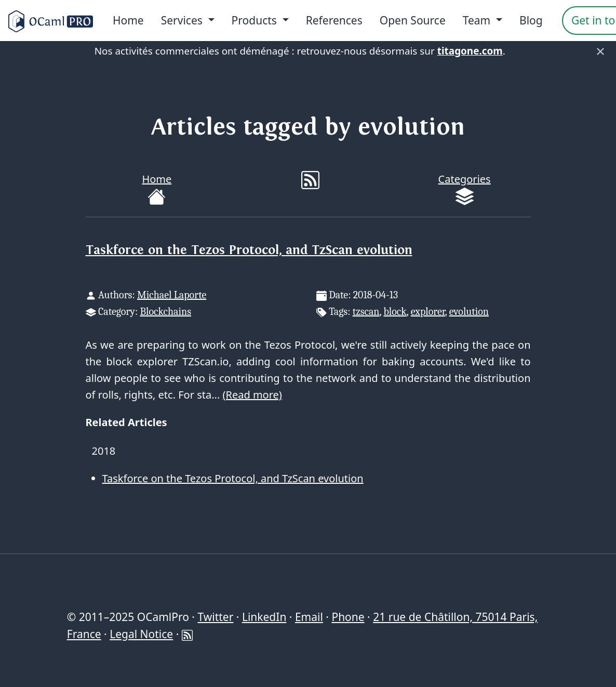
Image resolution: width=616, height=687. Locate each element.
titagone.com (470, 51)
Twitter (215, 617)
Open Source (413, 20)
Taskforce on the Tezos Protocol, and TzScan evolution (249, 250)
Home (128, 20)
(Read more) (252, 395)
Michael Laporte (172, 295)
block (395, 312)
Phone (348, 617)
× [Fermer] (600, 51)
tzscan (366, 312)
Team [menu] (478, 20)
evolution (469, 312)
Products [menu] (256, 20)
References (334, 20)
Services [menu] (183, 20)
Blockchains (165, 312)
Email (309, 617)
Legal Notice (141, 634)
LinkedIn (264, 617)
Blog (531, 20)
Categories (465, 189)
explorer (428, 312)
